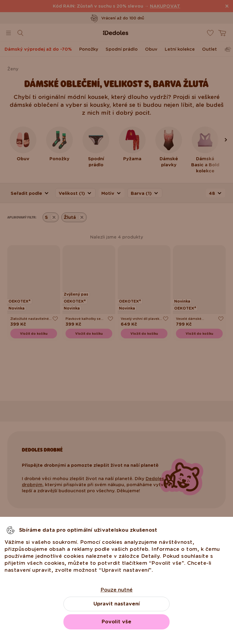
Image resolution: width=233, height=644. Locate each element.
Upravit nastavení (117, 604)
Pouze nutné (116, 590)
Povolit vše (116, 622)
